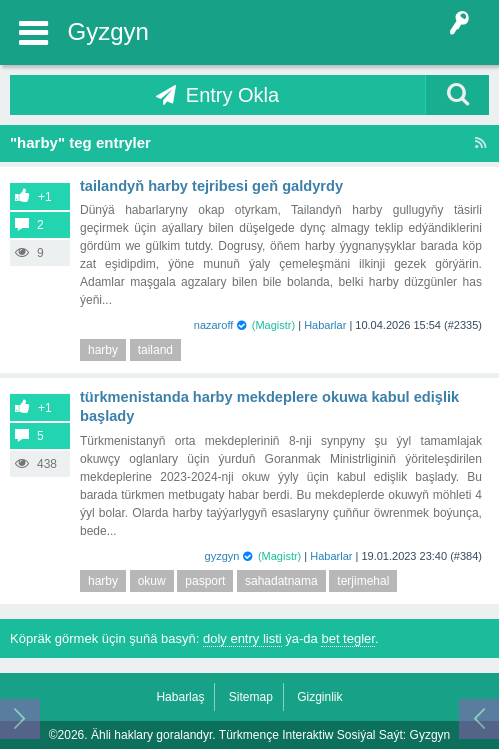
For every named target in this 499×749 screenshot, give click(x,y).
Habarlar (325, 325)
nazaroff (214, 325)
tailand (155, 350)
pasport (205, 581)
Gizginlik (319, 697)
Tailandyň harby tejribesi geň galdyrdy (211, 186)
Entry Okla (232, 95)
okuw (152, 581)
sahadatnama (281, 581)
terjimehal (363, 581)
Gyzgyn (108, 31)
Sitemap (251, 697)
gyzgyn (222, 556)
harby (103, 350)
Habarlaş (180, 697)
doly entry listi (242, 638)
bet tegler (348, 638)
